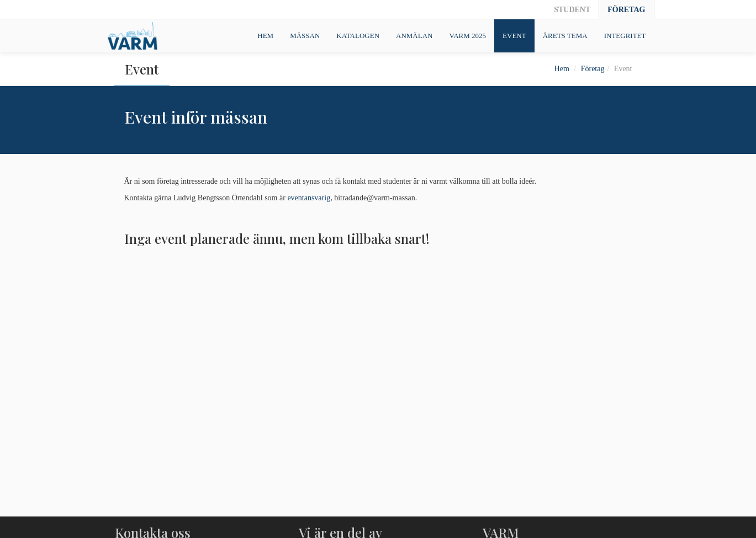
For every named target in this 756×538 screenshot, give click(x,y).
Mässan (305, 36)
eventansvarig (309, 198)
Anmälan (414, 36)
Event (514, 36)
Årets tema (565, 36)
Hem (265, 36)
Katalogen (358, 36)
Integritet (625, 36)
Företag (626, 10)
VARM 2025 (467, 36)
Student (572, 10)
